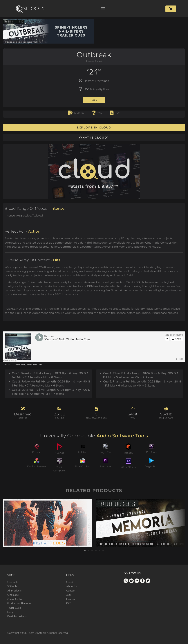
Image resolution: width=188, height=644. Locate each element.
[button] (103, 9)
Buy (94, 100)
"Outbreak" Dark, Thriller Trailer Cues (27, 364)
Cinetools (7, 364)
